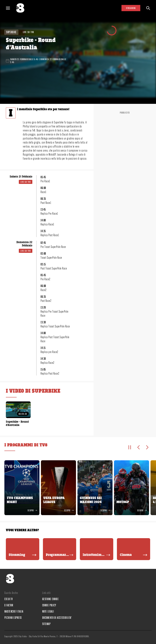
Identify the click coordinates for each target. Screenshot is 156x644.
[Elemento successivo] (147, 447)
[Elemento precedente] (138, 447)
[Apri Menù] (10, 8)
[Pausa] (130, 447)
